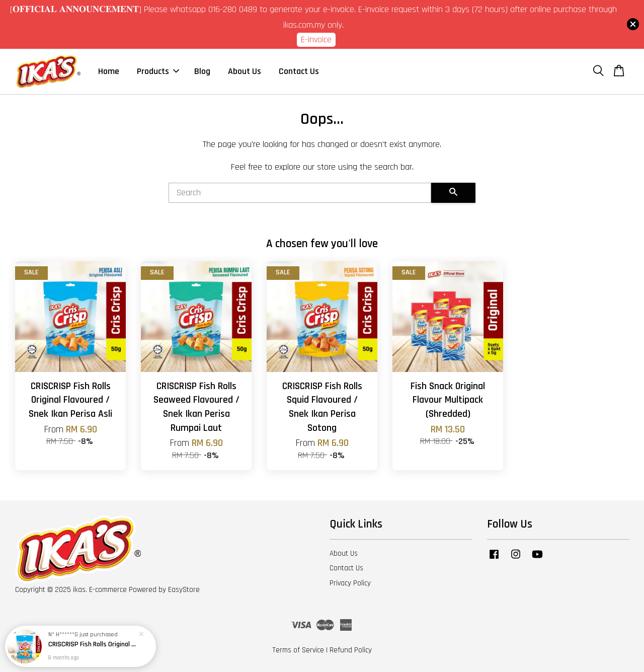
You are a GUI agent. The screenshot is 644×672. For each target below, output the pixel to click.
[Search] (300, 193)
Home (109, 71)
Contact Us (299, 71)
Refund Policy (351, 650)
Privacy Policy (350, 583)
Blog (202, 71)
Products (158, 71)
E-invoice (316, 40)
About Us (245, 71)
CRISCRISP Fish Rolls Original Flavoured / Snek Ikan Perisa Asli (93, 644)
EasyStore (184, 590)
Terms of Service (298, 650)
